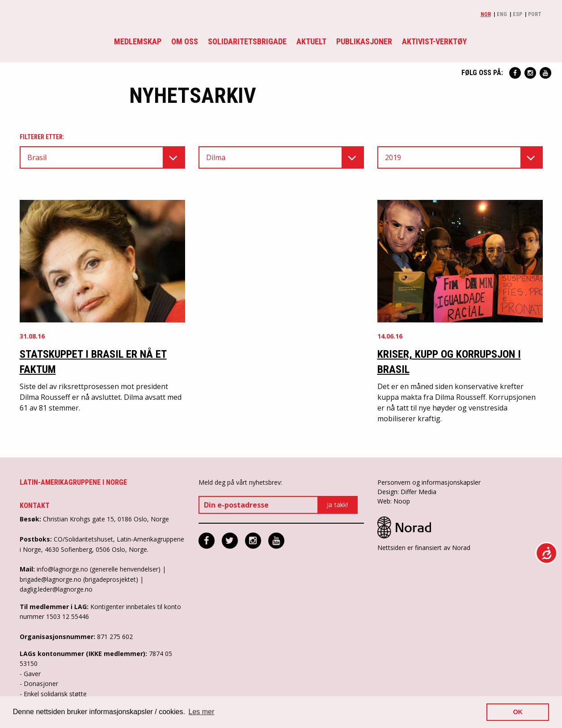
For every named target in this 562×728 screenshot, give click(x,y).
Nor (486, 14)
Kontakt (35, 506)
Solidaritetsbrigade (247, 41)
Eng (502, 14)
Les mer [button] (202, 712)
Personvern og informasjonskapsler (429, 482)
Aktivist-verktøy (434, 41)
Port (535, 14)
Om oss (185, 41)
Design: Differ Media (407, 492)
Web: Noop (394, 501)
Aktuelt (311, 41)
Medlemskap (138, 41)
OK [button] (518, 712)
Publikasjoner (364, 41)
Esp (518, 14)
